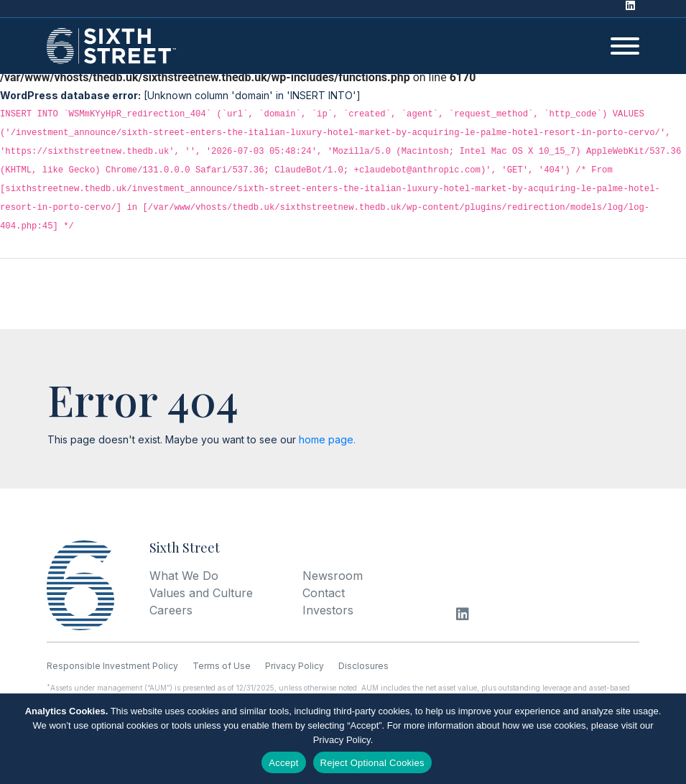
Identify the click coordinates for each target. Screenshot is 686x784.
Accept (283, 763)
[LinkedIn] (634, 9)
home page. (327, 439)
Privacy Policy (342, 740)
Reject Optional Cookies (372, 763)
